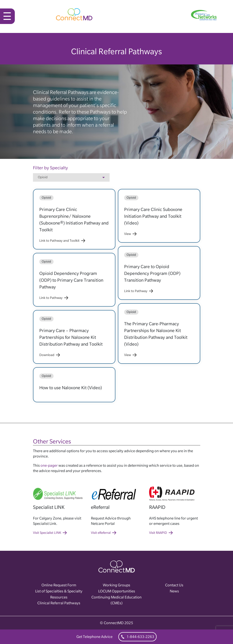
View (130, 234)
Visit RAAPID (161, 533)
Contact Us (174, 585)
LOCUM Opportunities (117, 591)
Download (50, 355)
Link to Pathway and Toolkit (62, 241)
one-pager (49, 465)
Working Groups (116, 585)
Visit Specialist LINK (50, 533)
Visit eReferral (104, 533)
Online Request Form (59, 585)
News (174, 591)
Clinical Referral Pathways (59, 603)
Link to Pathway (54, 298)
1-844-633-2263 (137, 637)
